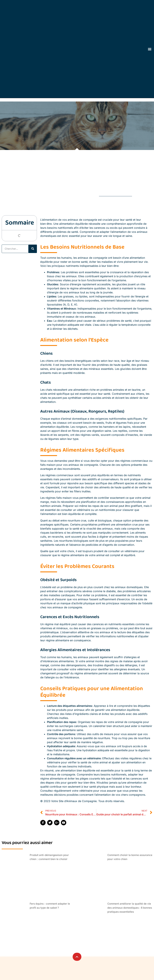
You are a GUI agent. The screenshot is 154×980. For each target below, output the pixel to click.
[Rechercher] (33, 249)
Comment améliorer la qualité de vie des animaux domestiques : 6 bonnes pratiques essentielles (130, 908)
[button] (150, 49)
